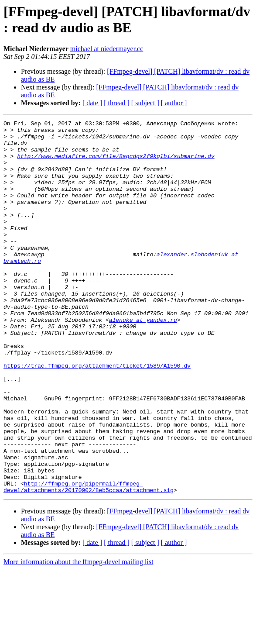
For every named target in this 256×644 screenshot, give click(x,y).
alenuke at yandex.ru (143, 360)
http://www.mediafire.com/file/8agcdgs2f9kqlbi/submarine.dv (116, 164)
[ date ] (92, 103)
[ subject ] (145, 103)
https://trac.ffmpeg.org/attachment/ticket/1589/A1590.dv (97, 415)
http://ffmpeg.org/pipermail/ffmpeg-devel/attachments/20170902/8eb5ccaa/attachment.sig (89, 561)
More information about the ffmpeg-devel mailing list (79, 636)
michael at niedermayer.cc (107, 49)
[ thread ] (117, 103)
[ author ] (174, 103)
